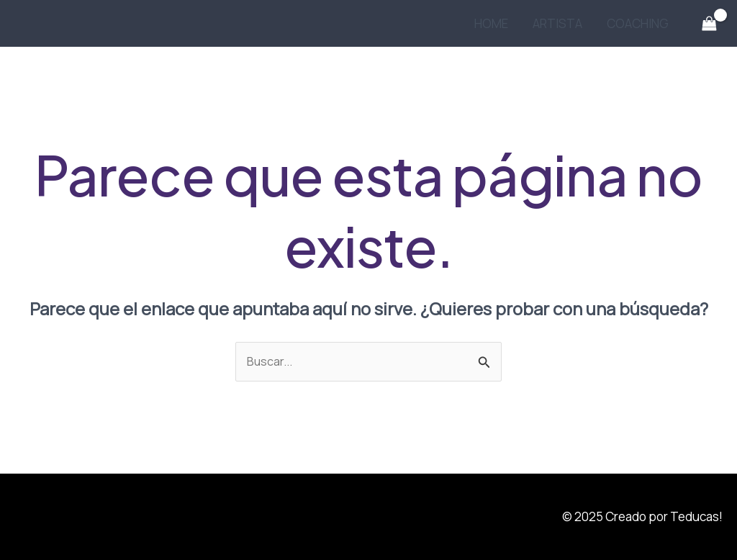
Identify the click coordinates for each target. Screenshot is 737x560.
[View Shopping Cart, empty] (709, 24)
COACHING (638, 23)
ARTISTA (557, 23)
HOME (491, 23)
